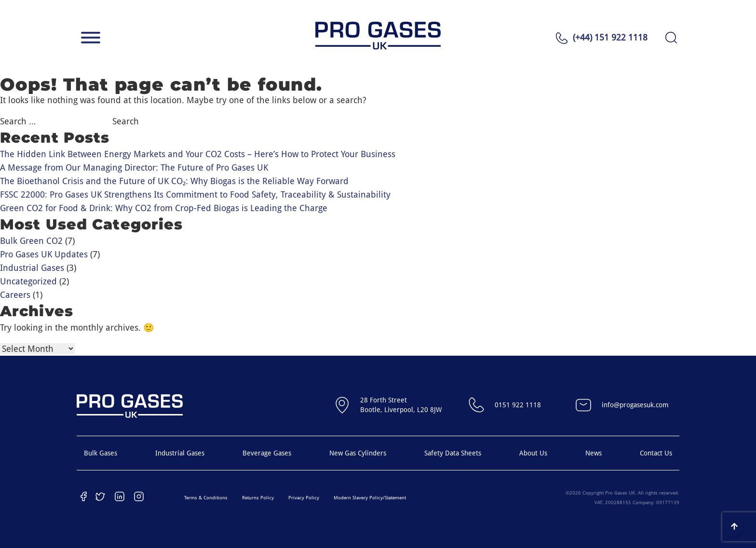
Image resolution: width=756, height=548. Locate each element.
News (594, 453)
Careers (15, 295)
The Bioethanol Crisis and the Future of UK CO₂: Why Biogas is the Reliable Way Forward (174, 181)
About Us (533, 453)
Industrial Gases (32, 268)
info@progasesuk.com (621, 405)
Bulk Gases (101, 453)
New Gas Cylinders (358, 453)
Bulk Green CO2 (31, 241)
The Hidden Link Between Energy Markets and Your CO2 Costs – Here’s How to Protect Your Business (198, 154)
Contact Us (656, 453)
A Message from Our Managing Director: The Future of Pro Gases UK (134, 167)
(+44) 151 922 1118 (610, 37)
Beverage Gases (267, 453)
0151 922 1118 (503, 405)
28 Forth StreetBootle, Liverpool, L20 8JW (386, 405)
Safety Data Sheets (453, 453)
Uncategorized (28, 281)
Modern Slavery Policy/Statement (370, 498)
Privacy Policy (304, 498)
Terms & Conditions (206, 498)
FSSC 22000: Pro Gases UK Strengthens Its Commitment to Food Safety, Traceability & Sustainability (195, 194)
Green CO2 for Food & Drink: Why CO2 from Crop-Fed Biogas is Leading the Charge (164, 208)
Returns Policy (258, 498)
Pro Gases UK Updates (44, 254)
